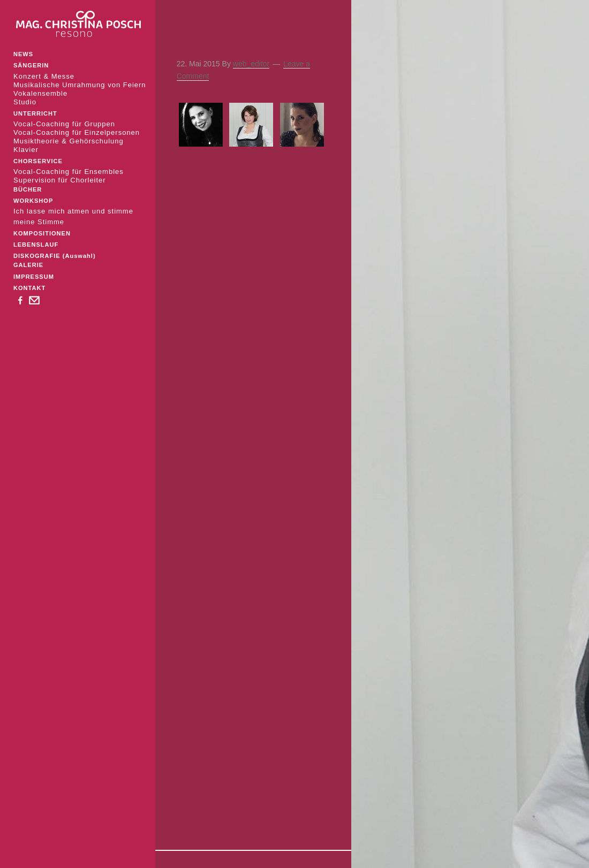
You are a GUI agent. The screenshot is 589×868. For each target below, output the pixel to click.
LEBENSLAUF (36, 245)
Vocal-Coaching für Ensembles (69, 172)
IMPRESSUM (34, 277)
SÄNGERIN (31, 65)
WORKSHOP (33, 201)
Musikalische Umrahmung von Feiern (80, 85)
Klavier (26, 150)
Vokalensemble (40, 93)
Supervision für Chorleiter (60, 180)
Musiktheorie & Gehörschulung (69, 141)
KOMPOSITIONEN (42, 233)
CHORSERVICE (38, 161)
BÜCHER (28, 189)
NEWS (23, 54)
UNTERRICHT (35, 113)
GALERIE (28, 265)
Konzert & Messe (44, 76)
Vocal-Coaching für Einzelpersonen (77, 132)
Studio (25, 102)
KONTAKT (29, 288)
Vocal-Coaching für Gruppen (64, 124)
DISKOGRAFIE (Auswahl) (55, 256)
